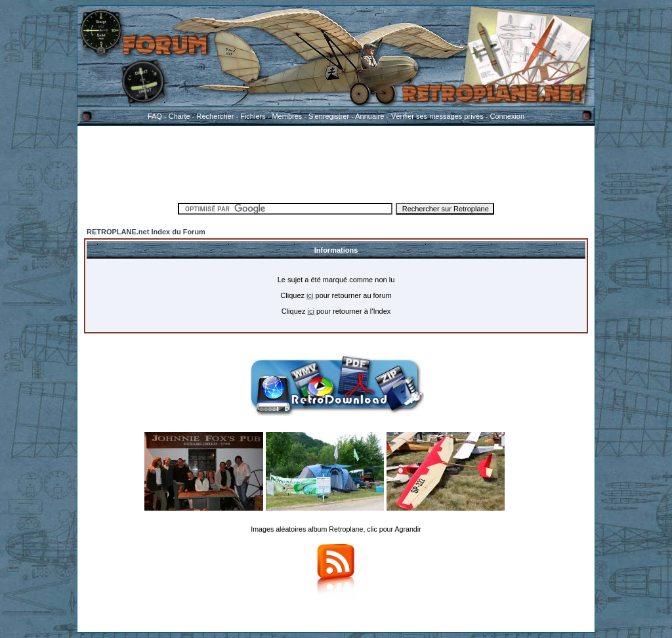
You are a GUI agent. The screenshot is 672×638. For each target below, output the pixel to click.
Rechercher (216, 116)
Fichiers (253, 116)
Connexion (507, 116)
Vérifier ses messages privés (437, 116)
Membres (287, 116)
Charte (179, 116)
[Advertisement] (336, 162)
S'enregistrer (329, 116)
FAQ (155, 116)
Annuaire (369, 116)
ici (310, 295)
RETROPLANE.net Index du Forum (146, 232)
